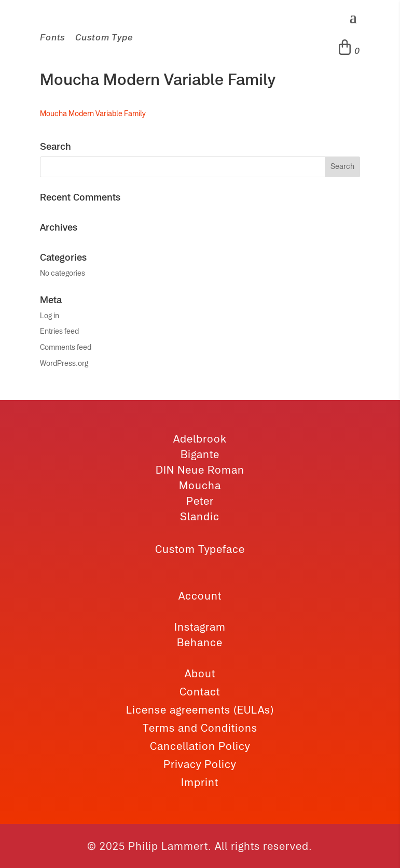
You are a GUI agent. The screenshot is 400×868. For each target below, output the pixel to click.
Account (200, 596)
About (200, 673)
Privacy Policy (200, 764)
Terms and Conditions (200, 728)
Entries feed (59, 331)
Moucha (200, 485)
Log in (50, 316)
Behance (200, 642)
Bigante (200, 454)
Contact (200, 692)
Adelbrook (200, 439)
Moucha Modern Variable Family (93, 113)
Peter (200, 501)
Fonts (52, 37)
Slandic (200, 516)
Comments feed (66, 347)
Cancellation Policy (200, 746)
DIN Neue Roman (200, 470)
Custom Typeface (200, 549)
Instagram (200, 627)
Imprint (200, 782)
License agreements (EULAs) (200, 710)
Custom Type (104, 37)
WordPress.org (64, 363)
